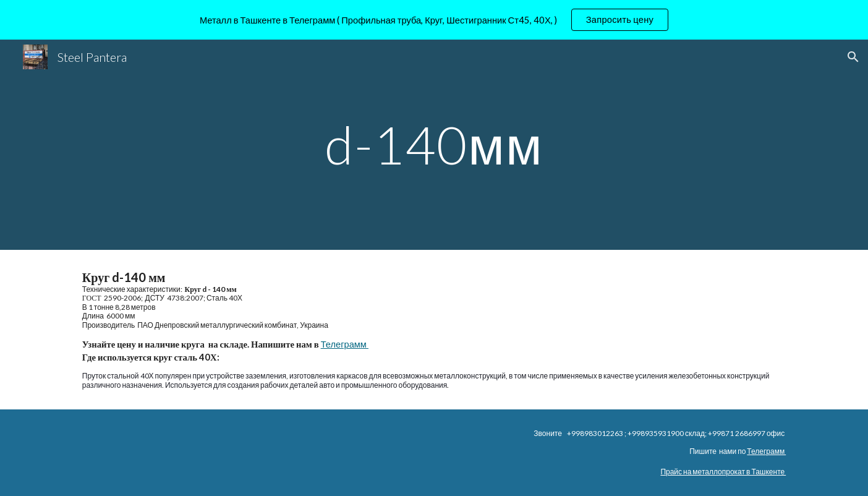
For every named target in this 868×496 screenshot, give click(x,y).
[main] (434, 144)
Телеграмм (345, 344)
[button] (853, 57)
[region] (434, 20)
